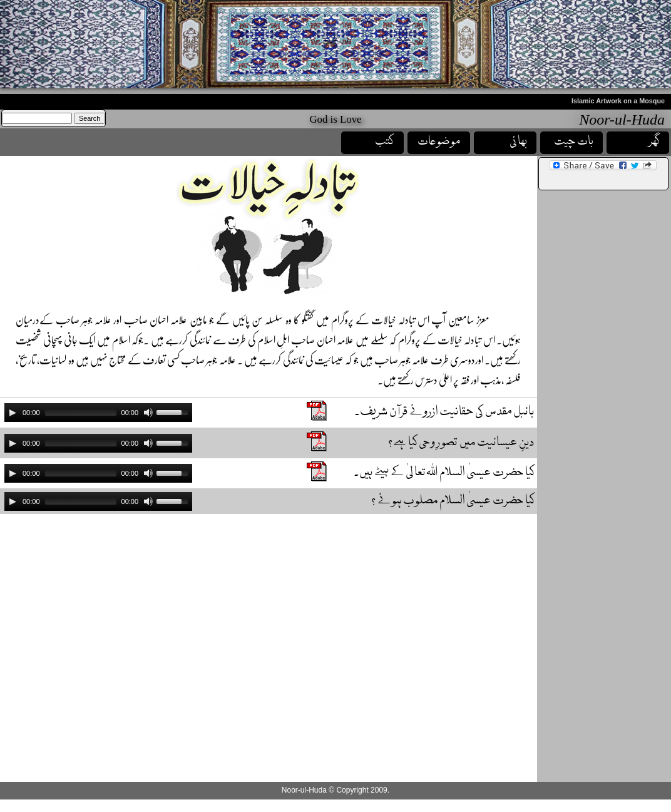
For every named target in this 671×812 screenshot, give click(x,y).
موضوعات (439, 142)
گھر (654, 142)
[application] (98, 413)
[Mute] (148, 413)
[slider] (81, 413)
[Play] (13, 413)
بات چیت (574, 142)
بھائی (518, 142)
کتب (385, 142)
